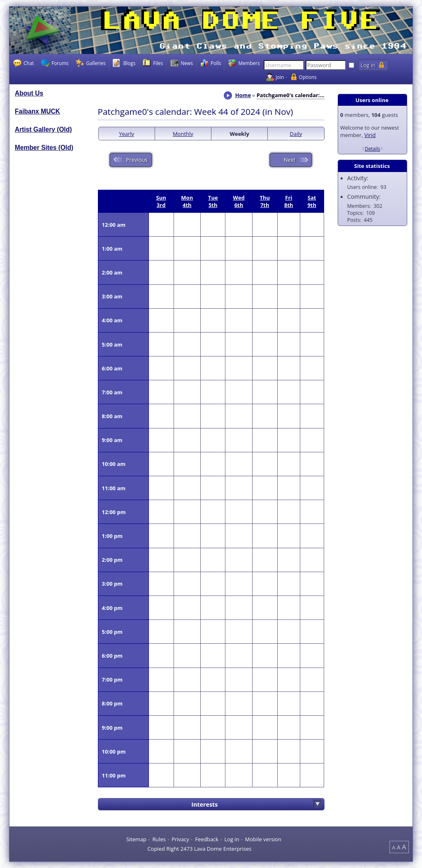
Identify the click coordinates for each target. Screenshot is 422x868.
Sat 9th (312, 201)
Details (372, 149)
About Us (29, 93)
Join (280, 77)
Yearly (126, 134)
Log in (232, 839)
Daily (296, 134)
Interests (204, 804)
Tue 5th (213, 201)
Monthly (183, 134)
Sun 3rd (161, 201)
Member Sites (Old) (44, 148)
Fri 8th (289, 201)
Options (308, 77)
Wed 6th (239, 201)
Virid (370, 135)
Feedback (207, 839)
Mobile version (263, 839)
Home (243, 95)
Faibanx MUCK (37, 111)
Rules (159, 839)
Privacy (180, 839)
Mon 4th (187, 201)
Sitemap (136, 839)
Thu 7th (265, 201)
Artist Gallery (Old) (43, 129)
